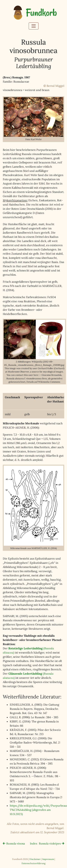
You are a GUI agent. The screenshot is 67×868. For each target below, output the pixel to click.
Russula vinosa (16, 843)
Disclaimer (35, 859)
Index (34, 843)
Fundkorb (41, 13)
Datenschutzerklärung (33, 863)
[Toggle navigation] (34, 26)
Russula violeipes (50, 843)
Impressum (48, 859)
